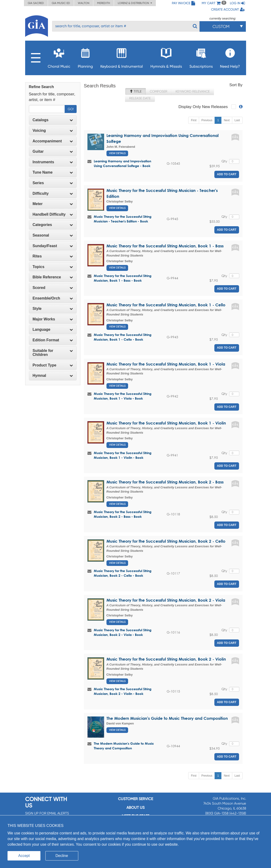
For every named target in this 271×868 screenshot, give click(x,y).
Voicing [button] (53, 130)
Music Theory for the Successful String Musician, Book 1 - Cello (166, 305)
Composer (159, 91)
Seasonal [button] (53, 235)
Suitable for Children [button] (53, 353)
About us (135, 808)
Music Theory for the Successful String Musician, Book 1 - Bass (165, 246)
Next (227, 120)
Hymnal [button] (53, 376)
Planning (85, 57)
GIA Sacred (36, 3)
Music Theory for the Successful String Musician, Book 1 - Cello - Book (123, 337)
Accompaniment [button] (53, 141)
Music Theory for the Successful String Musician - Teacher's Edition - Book (123, 219)
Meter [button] (53, 204)
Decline (62, 856)
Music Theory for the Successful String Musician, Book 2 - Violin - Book (123, 691)
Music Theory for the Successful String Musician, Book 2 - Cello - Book (123, 573)
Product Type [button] (53, 365)
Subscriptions (201, 57)
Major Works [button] (53, 319)
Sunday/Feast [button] (53, 246)
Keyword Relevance (193, 91)
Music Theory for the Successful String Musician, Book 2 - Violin (166, 659)
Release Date (140, 98)
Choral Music (59, 57)
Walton (84, 3)
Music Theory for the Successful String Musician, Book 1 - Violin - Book (123, 455)
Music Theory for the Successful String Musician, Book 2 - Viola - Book (123, 632)
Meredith (104, 3)
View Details (117, 153)
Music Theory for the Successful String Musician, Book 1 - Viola (166, 364)
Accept (24, 856)
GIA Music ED (61, 3)
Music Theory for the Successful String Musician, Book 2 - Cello (166, 541)
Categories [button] (53, 225)
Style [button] (53, 309)
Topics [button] (53, 267)
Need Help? (230, 57)
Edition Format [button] (53, 340)
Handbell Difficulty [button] (53, 214)
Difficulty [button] (53, 193)
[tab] (53, 120)
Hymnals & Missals (166, 57)
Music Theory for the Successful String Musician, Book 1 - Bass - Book (123, 278)
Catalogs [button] (53, 120)
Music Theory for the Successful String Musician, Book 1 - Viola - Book (123, 396)
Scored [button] (53, 288)
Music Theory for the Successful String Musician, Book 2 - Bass (165, 482)
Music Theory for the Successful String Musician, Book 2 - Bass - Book (123, 514)
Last (237, 120)
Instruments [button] (53, 162)
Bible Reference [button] (53, 277)
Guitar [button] (53, 151)
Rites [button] (53, 256)
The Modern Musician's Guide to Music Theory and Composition (167, 718)
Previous (207, 120)
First (194, 120)
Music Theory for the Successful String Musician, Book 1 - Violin (166, 423)
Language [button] (53, 329)
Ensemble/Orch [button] (53, 298)
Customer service (135, 799)
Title (135, 91)
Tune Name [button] (53, 172)
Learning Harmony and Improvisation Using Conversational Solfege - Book (122, 163)
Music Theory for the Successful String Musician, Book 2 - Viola (166, 600)
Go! (71, 109)
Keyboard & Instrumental (122, 57)
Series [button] (53, 183)
